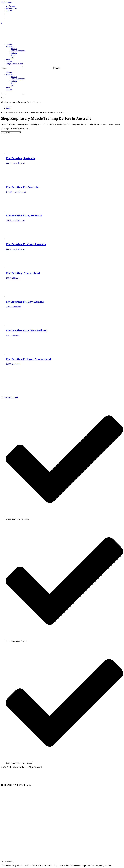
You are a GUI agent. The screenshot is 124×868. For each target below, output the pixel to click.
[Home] (8, 106)
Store (8, 87)
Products (9, 72)
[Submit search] (24, 94)
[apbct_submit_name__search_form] (57, 68)
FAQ (12, 85)
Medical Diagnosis (18, 79)
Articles (14, 77)
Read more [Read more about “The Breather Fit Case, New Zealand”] (16, 364)
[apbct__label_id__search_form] (38, 68)
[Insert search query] (12, 68)
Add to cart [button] (21, 163)
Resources (10, 74)
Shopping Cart (11, 8)
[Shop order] (11, 133)
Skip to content (7, 2)
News (13, 83)
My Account (11, 6)
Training (14, 81)
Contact (9, 10)
